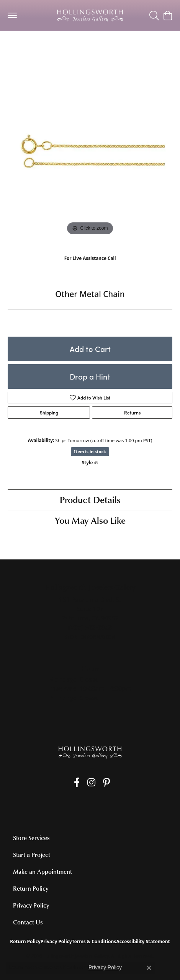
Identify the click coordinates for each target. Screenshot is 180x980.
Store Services (31, 838)
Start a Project (32, 855)
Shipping (49, 413)
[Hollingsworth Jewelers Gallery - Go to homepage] (90, 752)
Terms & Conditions (94, 941)
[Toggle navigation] (12, 15)
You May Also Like (90, 520)
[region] (90, 155)
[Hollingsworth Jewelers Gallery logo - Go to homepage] (90, 15)
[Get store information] (90, 637)
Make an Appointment (43, 871)
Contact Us (28, 922)
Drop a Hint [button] (90, 376)
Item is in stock (90, 451)
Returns (132, 413)
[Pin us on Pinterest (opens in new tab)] (106, 783)
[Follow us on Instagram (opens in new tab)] (91, 783)
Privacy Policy (31, 905)
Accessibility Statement (143, 941)
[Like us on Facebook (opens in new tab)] (77, 783)
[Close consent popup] (149, 968)
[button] (154, 15)
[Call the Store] (90, 627)
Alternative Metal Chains (41, 46)
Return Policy (31, 888)
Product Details (90, 499)
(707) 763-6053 (90, 266)
